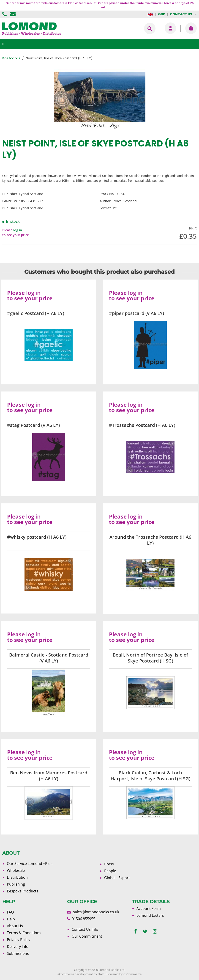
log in (18, 230)
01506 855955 (5, 14)
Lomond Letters (150, 915)
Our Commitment (87, 936)
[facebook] (136, 932)
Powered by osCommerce (124, 974)
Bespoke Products (23, 891)
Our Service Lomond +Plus (30, 864)
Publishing (16, 884)
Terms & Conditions (24, 933)
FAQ (10, 912)
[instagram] (155, 932)
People (110, 871)
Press (109, 864)
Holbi (101, 974)
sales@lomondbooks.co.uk (96, 912)
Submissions (18, 953)
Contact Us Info (85, 929)
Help (11, 919)
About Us (15, 926)
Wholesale (16, 870)
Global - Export (117, 878)
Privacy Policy (19, 940)
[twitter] (145, 932)
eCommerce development (75, 974)
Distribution (17, 877)
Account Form (149, 908)
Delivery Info (18, 947)
